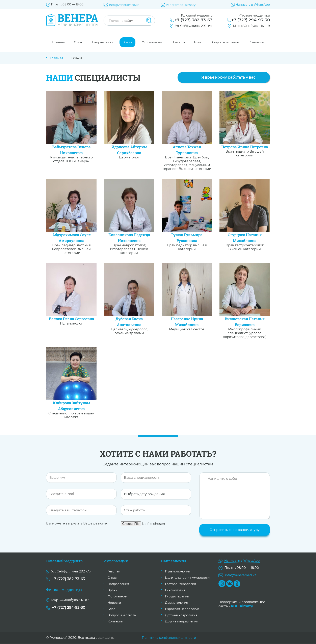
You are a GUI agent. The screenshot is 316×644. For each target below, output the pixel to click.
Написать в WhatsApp (253, 5)
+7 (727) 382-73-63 (193, 20)
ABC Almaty (242, 606)
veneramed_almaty (181, 5)
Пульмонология (178, 572)
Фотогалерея (152, 42)
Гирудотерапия (177, 597)
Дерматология (177, 603)
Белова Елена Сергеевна (71, 319)
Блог (198, 42)
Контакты (256, 42)
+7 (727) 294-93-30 (251, 20)
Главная (58, 42)
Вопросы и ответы (225, 42)
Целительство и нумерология (188, 578)
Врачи (127, 42)
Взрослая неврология (182, 609)
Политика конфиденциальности (169, 638)
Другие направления (182, 622)
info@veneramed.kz (124, 5)
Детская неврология (181, 615)
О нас (78, 42)
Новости (178, 42)
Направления (103, 42)
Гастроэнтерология (180, 584)
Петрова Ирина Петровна (245, 147)
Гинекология (175, 590)
